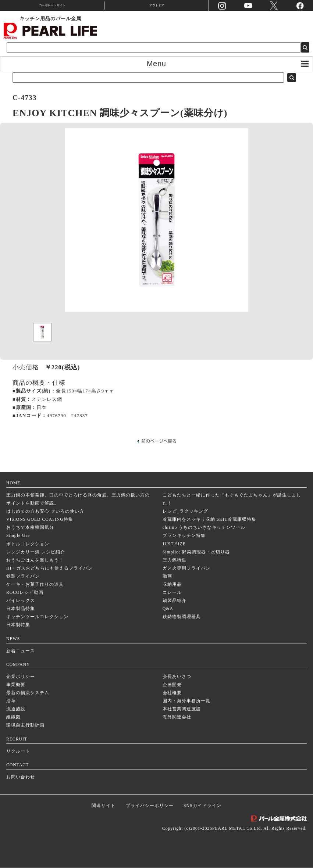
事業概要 (16, 685)
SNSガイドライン (202, 806)
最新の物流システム (28, 693)
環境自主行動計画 (25, 726)
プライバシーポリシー (150, 806)
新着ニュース (21, 651)
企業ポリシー (21, 677)
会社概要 (172, 693)
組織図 (13, 718)
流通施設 (16, 709)
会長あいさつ (177, 677)
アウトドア (157, 5)
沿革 (11, 701)
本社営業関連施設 (182, 709)
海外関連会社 (177, 718)
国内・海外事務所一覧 (186, 701)
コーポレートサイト (52, 5)
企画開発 (172, 685)
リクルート (18, 752)
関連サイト (104, 806)
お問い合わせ (21, 777)
